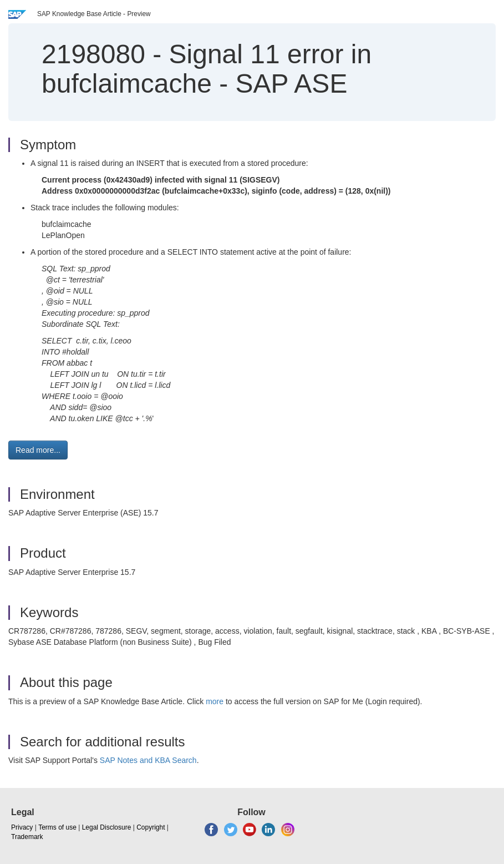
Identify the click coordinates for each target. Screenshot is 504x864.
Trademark (27, 837)
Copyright (151, 827)
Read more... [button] (38, 450)
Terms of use (57, 827)
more (215, 701)
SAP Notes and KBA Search (148, 760)
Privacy (22, 827)
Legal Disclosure (107, 827)
